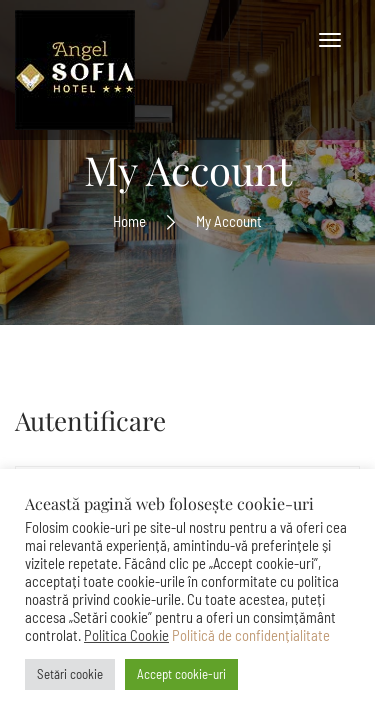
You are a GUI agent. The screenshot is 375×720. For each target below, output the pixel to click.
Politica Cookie (126, 635)
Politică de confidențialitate (251, 635)
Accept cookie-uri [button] (181, 674)
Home (129, 220)
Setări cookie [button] (70, 674)
